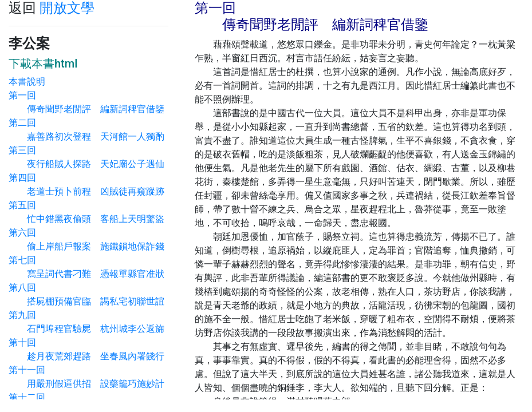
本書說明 (27, 82)
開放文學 (67, 8)
